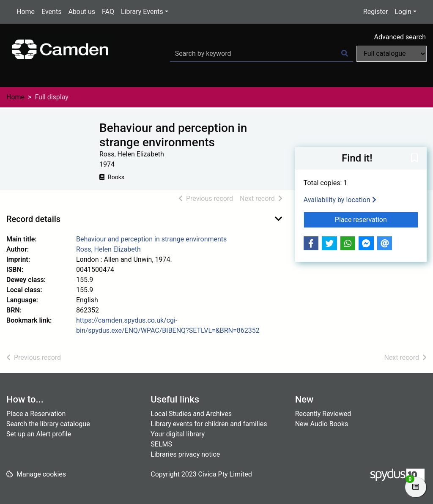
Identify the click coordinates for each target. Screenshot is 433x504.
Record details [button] (33, 219)
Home (26, 12)
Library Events (142, 12)
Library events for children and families (209, 424)
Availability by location (340, 200)
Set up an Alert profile (39, 434)
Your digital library (178, 434)
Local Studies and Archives (191, 414)
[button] (414, 159)
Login (403, 12)
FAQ (108, 12)
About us (82, 12)
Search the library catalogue (48, 424)
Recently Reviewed (323, 414)
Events (51, 12)
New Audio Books (322, 424)
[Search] (345, 54)
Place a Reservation (36, 414)
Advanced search (400, 37)
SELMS (161, 444)
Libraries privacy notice (185, 454)
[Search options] (392, 54)
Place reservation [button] (377, 219)
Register (376, 12)
